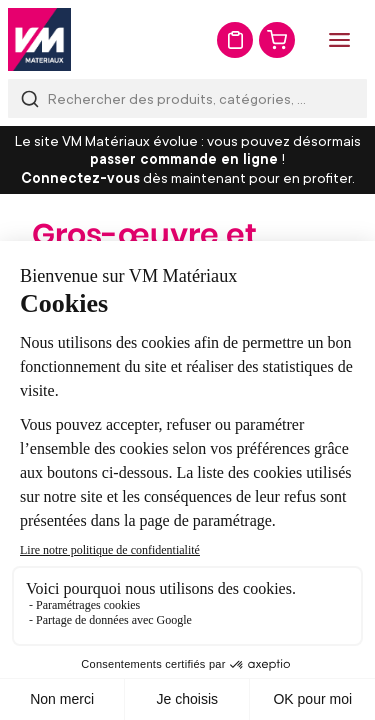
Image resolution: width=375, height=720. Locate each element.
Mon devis (235, 40)
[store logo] (39, 39)
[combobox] (187, 98)
